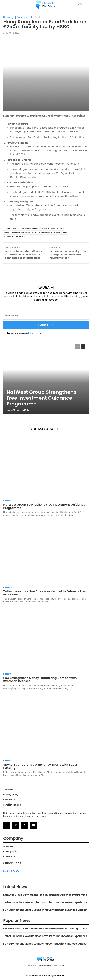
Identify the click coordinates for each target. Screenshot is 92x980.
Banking (8, 17)
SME (65, 233)
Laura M (46, 288)
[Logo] (46, 5)
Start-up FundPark (14, 237)
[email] (46, 316)
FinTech (36, 17)
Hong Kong (57, 229)
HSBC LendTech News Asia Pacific (21, 233)
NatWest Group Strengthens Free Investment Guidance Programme (41, 398)
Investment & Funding (50, 233)
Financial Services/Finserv (36, 229)
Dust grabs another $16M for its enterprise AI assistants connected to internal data (24, 255)
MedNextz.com (11, 871)
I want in (46, 325)
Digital (16, 229)
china (7, 229)
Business (22, 17)
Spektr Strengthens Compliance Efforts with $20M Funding (40, 766)
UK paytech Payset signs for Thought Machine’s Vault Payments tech (68, 255)
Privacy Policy (34, 333)
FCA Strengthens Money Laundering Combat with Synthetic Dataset (40, 679)
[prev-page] (77, 346)
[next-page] (83, 346)
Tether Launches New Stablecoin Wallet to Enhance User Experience (45, 593)
